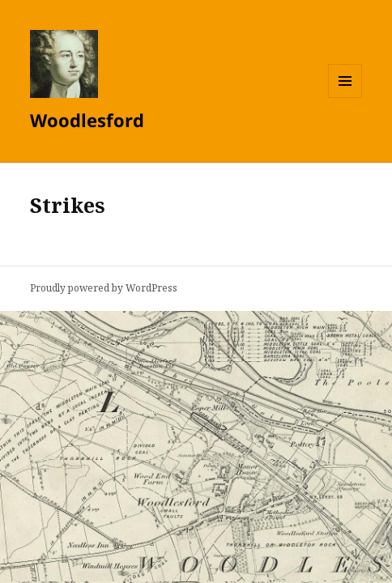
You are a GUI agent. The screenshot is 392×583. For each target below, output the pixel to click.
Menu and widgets (345, 98)
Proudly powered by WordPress (104, 288)
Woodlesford (87, 120)
